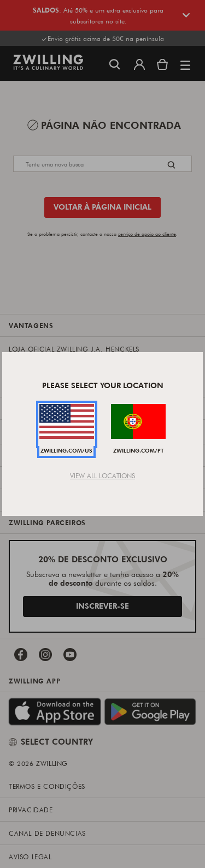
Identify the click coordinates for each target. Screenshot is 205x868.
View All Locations (102, 475)
